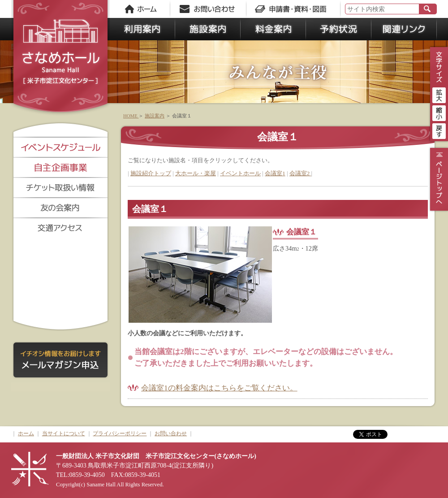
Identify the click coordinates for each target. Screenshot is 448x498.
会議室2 (300, 173)
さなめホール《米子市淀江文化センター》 (60, 58)
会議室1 (275, 173)
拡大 (439, 94)
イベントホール (240, 173)
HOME (131, 116)
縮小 (439, 112)
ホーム (26, 433)
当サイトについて (64, 433)
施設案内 (155, 116)
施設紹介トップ (151, 173)
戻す (439, 130)
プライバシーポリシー (120, 433)
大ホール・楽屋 (196, 173)
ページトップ (438, 179)
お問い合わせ (171, 433)
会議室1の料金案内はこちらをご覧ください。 (219, 388)
